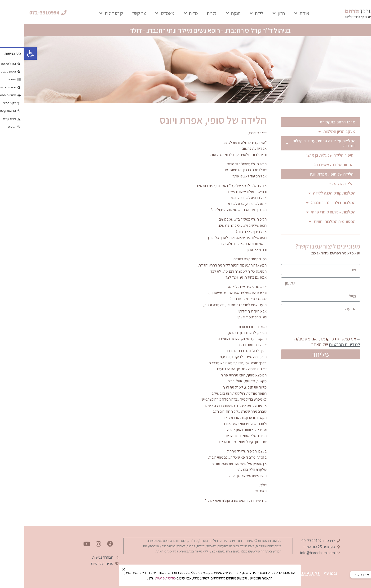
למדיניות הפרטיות (320, 344)
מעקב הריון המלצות (312, 131)
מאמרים (140, 13)
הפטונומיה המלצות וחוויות (308, 222)
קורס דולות (87, 13)
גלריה (187, 13)
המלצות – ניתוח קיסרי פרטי (306, 212)
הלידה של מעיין (317, 183)
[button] (24, 13)
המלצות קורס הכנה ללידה (307, 193)
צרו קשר (115, 13)
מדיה (166, 13)
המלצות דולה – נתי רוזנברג (306, 203)
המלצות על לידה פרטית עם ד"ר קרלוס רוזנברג (296, 143)
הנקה (209, 13)
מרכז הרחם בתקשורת (313, 122)
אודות (277, 13)
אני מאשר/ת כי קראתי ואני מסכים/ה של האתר (303, 341)
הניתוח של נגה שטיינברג (309, 165)
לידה (232, 13)
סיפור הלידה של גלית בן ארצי (306, 155)
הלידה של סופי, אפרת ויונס (307, 174)
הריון (254, 13)
